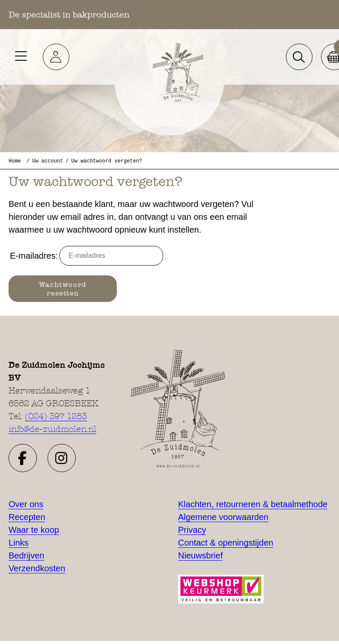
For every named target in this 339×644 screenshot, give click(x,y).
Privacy (192, 530)
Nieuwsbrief (200, 555)
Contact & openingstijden (226, 543)
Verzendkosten (37, 568)
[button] (56, 57)
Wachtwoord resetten (63, 289)
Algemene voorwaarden (223, 517)
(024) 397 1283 (56, 416)
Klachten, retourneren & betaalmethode (253, 504)
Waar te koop (34, 530)
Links (19, 543)
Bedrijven (26, 555)
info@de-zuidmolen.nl (52, 429)
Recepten (27, 517)
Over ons (26, 504)
